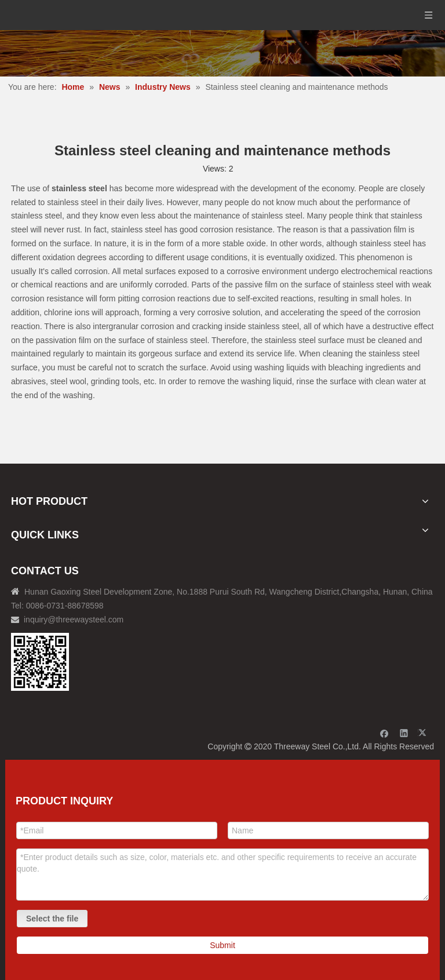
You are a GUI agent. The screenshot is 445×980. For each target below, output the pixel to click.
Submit (222, 945)
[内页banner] (222, 53)
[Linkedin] (404, 733)
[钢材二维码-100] (40, 662)
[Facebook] (384, 733)
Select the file (52, 919)
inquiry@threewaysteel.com (74, 620)
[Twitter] (424, 733)
